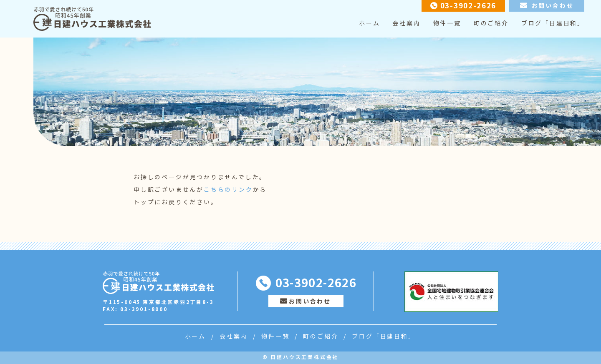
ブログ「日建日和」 (553, 23)
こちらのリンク (228, 189)
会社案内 (406, 23)
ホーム (369, 23)
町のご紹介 (491, 23)
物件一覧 (447, 23)
